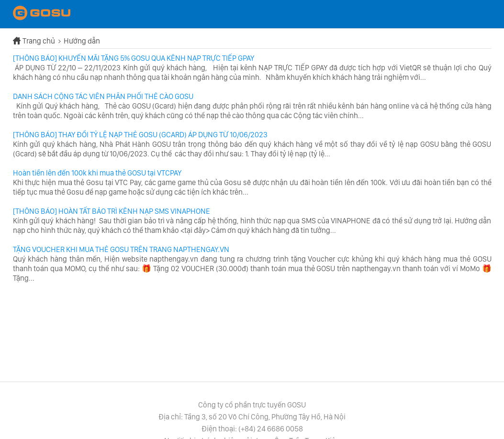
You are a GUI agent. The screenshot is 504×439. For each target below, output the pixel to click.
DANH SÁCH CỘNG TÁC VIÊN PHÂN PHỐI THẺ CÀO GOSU (103, 96)
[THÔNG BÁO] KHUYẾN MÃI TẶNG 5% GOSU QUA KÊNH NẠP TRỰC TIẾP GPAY (134, 58)
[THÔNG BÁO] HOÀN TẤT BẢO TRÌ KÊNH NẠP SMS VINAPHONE (112, 211)
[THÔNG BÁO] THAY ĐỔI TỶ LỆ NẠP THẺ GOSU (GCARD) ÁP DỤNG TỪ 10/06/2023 (140, 135)
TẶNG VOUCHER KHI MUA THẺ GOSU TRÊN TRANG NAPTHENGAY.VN (121, 249)
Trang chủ (39, 41)
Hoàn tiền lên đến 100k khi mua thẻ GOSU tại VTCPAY (97, 173)
